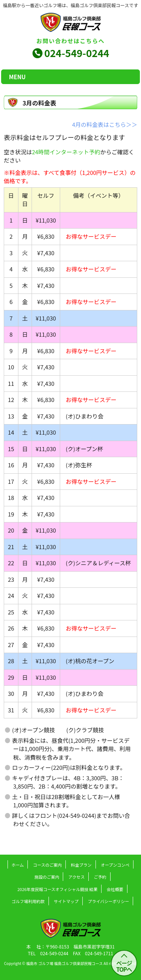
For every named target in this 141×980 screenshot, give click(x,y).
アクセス (77, 877)
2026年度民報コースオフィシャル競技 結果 (57, 889)
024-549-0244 (77, 53)
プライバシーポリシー (108, 901)
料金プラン (81, 865)
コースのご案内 (47, 865)
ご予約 (100, 877)
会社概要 (115, 889)
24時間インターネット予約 (66, 152)
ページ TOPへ (124, 966)
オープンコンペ (115, 865)
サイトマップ (66, 901)
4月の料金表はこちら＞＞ (105, 124)
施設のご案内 (47, 877)
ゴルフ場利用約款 (28, 901)
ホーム (18, 865)
